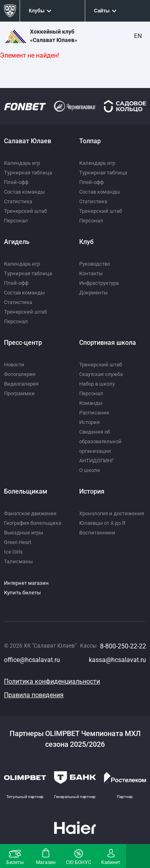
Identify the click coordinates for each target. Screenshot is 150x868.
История (89, 422)
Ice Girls (13, 552)
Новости (14, 365)
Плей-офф (16, 182)
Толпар (90, 141)
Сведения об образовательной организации (100, 441)
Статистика (18, 201)
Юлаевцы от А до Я (102, 523)
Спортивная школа (108, 343)
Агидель (17, 242)
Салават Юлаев (28, 141)
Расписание (94, 413)
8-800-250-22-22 (123, 646)
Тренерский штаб (25, 211)
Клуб (86, 242)
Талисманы (18, 561)
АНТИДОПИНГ (97, 461)
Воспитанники (97, 533)
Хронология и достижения (112, 513)
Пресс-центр (23, 343)
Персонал (16, 221)
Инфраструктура (99, 283)
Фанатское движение (30, 513)
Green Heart (18, 542)
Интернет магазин (26, 583)
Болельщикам (26, 491)
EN (138, 36)
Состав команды (24, 192)
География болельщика (33, 523)
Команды (91, 403)
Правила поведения (34, 695)
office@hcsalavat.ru (32, 660)
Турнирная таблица (28, 173)
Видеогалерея (21, 384)
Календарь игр (22, 163)
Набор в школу (97, 384)
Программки (19, 393)
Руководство (95, 264)
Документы (93, 293)
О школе (90, 470)
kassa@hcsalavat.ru (117, 660)
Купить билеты (22, 593)
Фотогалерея (20, 374)
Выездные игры (24, 533)
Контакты (91, 273)
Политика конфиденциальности (52, 681)
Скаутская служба (101, 374)
